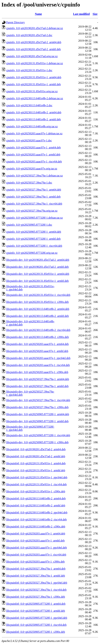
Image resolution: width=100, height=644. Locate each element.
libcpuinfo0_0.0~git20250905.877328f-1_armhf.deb (36, 611)
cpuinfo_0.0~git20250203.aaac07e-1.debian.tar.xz (34, 133)
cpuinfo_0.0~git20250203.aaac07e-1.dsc (29, 140)
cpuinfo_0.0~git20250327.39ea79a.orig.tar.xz (32, 211)
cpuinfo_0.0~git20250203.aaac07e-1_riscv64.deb (34, 162)
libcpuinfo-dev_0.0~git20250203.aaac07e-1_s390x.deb (37, 372)
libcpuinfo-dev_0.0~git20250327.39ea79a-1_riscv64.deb (38, 400)
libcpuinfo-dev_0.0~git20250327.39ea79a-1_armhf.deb (37, 386)
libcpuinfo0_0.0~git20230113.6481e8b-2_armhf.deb (36, 505)
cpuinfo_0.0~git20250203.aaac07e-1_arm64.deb (33, 147)
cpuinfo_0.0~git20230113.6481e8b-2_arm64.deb (34, 112)
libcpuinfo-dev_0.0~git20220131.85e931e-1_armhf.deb (37, 281)
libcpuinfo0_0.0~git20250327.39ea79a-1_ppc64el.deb (37, 583)
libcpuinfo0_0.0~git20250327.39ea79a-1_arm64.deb (36, 569)
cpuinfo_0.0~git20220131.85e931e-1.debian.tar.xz (35, 63)
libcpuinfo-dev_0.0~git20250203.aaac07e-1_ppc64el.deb (38, 358)
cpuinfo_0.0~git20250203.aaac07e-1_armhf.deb (33, 155)
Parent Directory (15, 22)
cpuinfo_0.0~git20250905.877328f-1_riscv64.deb (34, 246)
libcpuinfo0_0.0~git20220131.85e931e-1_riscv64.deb (36, 484)
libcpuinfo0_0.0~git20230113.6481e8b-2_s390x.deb (36, 527)
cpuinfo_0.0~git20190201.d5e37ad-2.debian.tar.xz (35, 28)
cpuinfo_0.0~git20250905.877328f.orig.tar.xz (32, 253)
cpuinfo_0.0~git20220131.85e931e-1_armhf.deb (33, 84)
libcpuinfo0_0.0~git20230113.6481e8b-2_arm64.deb (36, 498)
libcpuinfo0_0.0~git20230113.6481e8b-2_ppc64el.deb (37, 512)
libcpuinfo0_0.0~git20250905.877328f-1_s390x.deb (36, 632)
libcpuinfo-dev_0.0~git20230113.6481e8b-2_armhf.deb (37, 316)
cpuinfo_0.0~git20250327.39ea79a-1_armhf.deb (33, 197)
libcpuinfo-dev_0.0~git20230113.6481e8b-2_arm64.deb (38, 309)
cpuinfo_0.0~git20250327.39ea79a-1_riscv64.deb (34, 204)
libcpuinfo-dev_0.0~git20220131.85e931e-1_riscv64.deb (38, 295)
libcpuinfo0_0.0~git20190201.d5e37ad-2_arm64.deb (36, 449)
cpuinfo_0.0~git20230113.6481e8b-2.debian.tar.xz (35, 98)
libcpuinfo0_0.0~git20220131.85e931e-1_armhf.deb (36, 470)
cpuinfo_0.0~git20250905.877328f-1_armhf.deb (33, 239)
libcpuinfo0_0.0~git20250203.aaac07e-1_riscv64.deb (36, 555)
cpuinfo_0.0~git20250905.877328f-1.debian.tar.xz (34, 218)
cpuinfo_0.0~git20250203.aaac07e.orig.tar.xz (32, 169)
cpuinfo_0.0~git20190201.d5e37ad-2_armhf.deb (33, 49)
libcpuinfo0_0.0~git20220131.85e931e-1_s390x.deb (36, 491)
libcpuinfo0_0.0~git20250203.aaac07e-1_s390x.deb (35, 562)
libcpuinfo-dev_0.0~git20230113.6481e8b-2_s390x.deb (37, 337)
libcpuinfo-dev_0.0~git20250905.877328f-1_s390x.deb (37, 442)
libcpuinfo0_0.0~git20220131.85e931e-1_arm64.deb (36, 463)
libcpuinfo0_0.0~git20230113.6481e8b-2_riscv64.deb (36, 519)
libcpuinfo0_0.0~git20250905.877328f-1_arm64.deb (36, 604)
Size (95, 14)
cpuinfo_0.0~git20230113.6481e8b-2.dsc (29, 105)
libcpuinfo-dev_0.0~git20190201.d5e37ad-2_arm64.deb (38, 260)
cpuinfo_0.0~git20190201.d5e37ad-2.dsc (29, 35)
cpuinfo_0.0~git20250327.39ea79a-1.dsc (29, 183)
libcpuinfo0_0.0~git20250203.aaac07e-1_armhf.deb (35, 541)
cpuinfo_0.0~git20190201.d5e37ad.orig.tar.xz (32, 56)
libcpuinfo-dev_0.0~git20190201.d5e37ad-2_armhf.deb (37, 267)
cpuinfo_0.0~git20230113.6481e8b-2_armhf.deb (34, 119)
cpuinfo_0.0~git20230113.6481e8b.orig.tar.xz (32, 126)
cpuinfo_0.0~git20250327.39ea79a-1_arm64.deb (34, 190)
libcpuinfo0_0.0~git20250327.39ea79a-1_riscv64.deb (36, 590)
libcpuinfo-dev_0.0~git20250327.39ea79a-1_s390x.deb (37, 407)
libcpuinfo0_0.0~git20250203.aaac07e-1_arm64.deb (36, 534)
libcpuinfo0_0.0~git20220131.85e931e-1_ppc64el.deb (37, 477)
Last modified (81, 14)
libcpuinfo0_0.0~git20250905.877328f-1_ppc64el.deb (37, 618)
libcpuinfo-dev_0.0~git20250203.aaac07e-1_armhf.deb (37, 351)
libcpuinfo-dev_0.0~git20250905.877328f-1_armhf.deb (37, 421)
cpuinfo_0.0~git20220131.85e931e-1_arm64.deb (34, 77)
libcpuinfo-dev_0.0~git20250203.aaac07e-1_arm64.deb (37, 344)
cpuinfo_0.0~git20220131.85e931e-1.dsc (29, 70)
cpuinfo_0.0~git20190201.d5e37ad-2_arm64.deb (34, 42)
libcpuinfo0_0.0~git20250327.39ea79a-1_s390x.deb (36, 597)
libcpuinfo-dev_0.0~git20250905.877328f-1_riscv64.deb (38, 435)
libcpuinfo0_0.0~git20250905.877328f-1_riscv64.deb (36, 625)
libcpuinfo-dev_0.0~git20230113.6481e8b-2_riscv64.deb (38, 330)
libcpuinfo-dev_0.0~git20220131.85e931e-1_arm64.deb (38, 274)
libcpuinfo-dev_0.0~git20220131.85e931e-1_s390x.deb (37, 302)
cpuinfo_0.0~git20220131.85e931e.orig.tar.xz (32, 91)
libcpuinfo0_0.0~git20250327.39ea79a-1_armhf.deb (36, 576)
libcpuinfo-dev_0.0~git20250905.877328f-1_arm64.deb (38, 414)
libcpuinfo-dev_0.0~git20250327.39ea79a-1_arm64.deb (38, 379)
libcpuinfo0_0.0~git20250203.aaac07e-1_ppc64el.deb (36, 548)
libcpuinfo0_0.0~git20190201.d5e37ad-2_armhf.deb (36, 456)
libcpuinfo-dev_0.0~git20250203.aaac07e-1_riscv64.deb (38, 365)
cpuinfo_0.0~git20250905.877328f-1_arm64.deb (34, 232)
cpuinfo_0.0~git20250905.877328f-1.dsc (29, 225)
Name (38, 14)
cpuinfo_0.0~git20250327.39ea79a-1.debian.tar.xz (34, 176)
